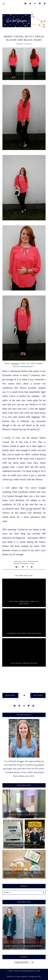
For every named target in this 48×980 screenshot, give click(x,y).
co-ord (29, 509)
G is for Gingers (20, 977)
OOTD (25, 561)
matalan (18, 561)
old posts (38, 695)
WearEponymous (21, 564)
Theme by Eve (35, 977)
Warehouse (15, 363)
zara (32, 564)
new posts (10, 695)
